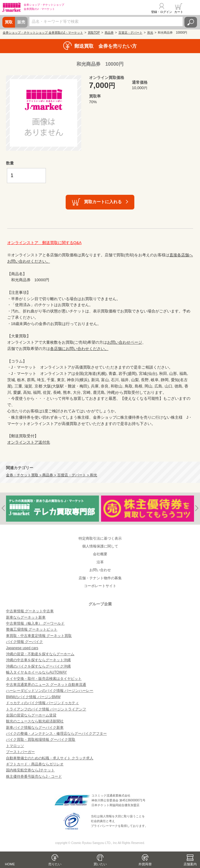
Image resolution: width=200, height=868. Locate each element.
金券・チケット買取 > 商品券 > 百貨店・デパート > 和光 (52, 475)
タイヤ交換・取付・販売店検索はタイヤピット (44, 679)
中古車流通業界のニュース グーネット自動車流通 (46, 685)
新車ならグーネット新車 (26, 617)
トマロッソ (15, 746)
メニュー (192, 8)
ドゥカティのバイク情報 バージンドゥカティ (42, 703)
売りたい (55, 864)
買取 (9, 22)
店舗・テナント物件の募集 (100, 578)
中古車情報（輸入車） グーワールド (35, 623)
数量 (10, 163)
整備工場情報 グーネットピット (32, 629)
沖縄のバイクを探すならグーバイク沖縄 (38, 666)
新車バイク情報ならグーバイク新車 (35, 728)
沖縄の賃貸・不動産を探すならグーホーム (40, 654)
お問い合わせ (100, 570)
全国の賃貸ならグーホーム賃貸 (31, 715)
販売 (21, 22)
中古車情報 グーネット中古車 (30, 611)
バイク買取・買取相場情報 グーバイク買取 (41, 740)
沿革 (100, 562)
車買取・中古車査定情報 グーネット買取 (39, 636)
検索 (191, 22)
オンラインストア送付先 (29, 442)
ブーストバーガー (20, 752)
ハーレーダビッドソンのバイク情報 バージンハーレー (50, 691)
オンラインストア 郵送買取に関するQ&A (44, 243)
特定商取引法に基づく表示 (100, 538)
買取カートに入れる (103, 202)
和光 (150, 33)
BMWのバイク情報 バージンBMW (33, 697)
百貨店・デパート (130, 33)
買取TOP (94, 33)
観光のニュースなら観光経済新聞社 (35, 721)
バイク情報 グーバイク (24, 642)
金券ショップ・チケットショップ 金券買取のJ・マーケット (43, 33)
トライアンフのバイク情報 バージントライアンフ (46, 709)
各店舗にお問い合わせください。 (79, 349)
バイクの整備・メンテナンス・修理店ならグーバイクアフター (56, 734)
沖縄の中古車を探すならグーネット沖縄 (38, 660)
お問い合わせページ (125, 342)
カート (179, 12)
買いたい (100, 864)
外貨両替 (145, 864)
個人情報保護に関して (100, 546)
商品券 (109, 33)
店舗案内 (190, 864)
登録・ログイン (162, 12)
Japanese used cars (22, 648)
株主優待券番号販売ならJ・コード (34, 776)
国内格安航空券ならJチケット (30, 770)
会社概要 (100, 554)
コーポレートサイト (100, 586)
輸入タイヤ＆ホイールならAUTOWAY (36, 672)
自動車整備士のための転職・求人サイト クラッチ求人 (50, 758)
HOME (10, 864)
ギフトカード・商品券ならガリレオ (35, 764)
